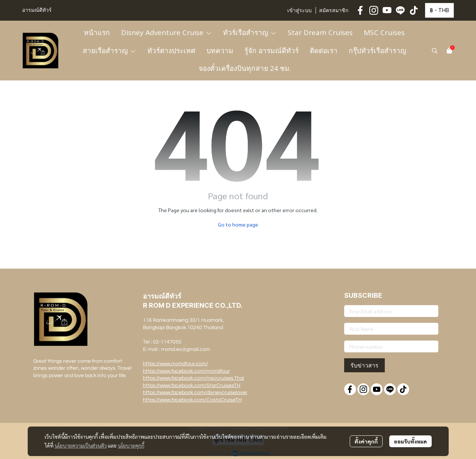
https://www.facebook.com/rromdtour (186, 371)
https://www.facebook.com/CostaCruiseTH (192, 400)
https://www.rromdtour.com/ (175, 364)
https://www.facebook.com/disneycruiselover (195, 393)
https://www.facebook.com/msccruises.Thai (194, 378)
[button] (439, 10)
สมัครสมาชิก (334, 11)
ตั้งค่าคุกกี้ (366, 441)
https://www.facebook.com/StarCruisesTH (192, 386)
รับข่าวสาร (364, 365)
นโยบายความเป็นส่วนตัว (81, 445)
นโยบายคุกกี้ (131, 445)
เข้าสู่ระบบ (299, 11)
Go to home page (238, 224)
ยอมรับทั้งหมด (410, 441)
